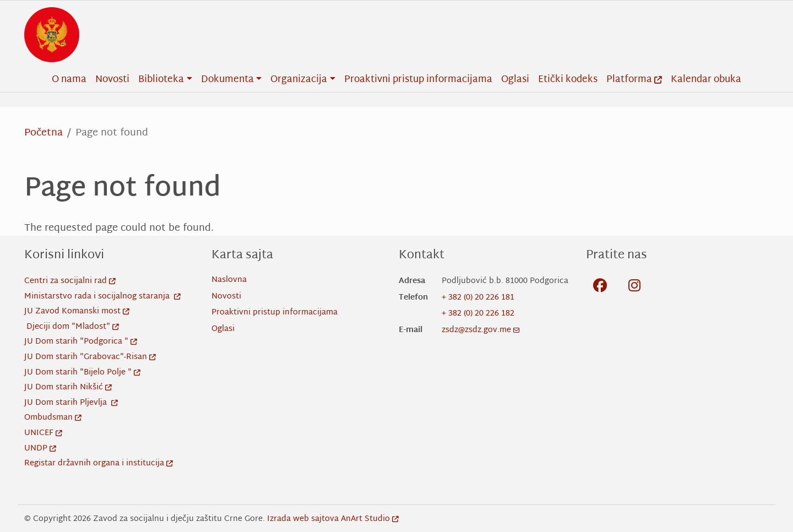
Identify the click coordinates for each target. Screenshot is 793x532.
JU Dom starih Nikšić (68, 387)
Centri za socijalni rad (70, 281)
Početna (44, 133)
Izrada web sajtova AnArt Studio (333, 519)
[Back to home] (52, 35)
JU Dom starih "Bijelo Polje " (82, 373)
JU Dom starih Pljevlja (71, 403)
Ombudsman (53, 418)
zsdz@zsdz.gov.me (481, 330)
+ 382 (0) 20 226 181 (478, 298)
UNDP (40, 449)
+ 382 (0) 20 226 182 (478, 314)
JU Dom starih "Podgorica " (81, 342)
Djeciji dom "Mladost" (73, 327)
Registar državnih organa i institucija (99, 463)
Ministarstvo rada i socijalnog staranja (102, 297)
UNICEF (43, 433)
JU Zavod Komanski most (77, 311)
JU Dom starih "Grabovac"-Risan (90, 357)
